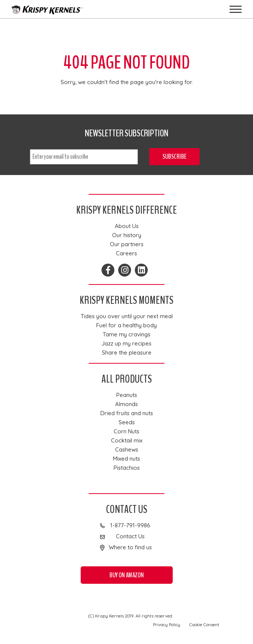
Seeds (127, 422)
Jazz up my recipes (126, 344)
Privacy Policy (167, 625)
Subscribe (174, 156)
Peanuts (127, 395)
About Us (127, 226)
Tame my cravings (126, 335)
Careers (126, 253)
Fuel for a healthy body (126, 325)
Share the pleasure (127, 353)
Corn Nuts (126, 431)
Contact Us (130, 536)
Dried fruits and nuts (127, 413)
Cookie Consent (204, 625)
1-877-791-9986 (130, 525)
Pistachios (127, 468)
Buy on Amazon (127, 575)
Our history (127, 235)
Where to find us (130, 547)
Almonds (126, 404)
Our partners (127, 244)
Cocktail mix (127, 441)
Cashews (127, 450)
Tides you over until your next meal (127, 316)
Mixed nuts (126, 459)
